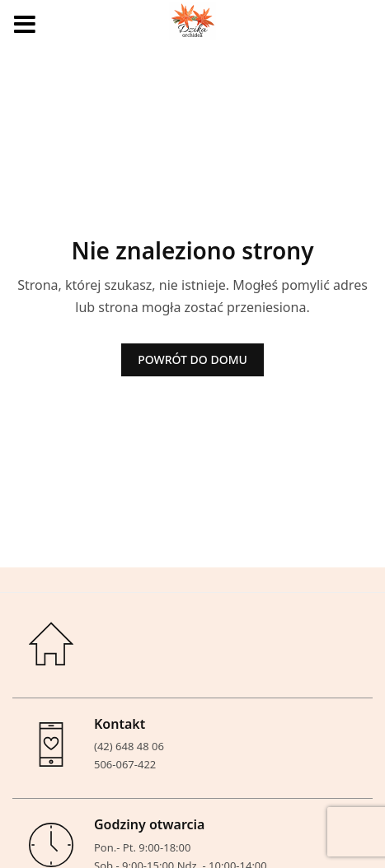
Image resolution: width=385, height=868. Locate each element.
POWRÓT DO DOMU (192, 359)
